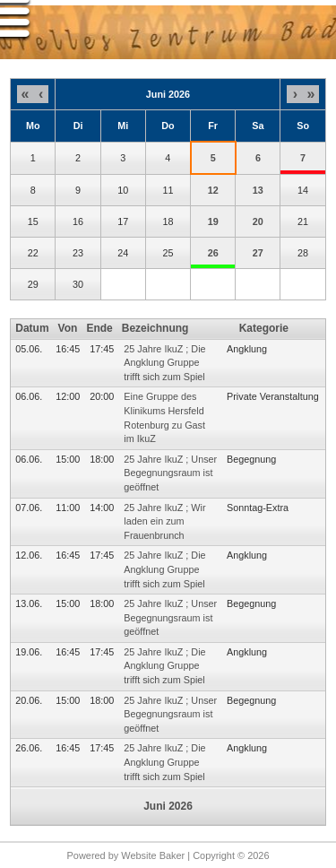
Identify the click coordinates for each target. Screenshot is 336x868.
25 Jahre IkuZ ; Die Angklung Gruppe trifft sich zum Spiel (164, 363)
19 (213, 221)
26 (213, 253)
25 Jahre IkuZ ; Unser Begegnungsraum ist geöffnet (170, 473)
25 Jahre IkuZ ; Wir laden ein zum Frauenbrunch (164, 521)
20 (258, 221)
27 (258, 253)
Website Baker (153, 855)
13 (258, 190)
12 (213, 190)
